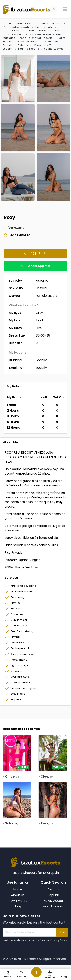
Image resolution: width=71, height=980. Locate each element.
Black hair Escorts (53, 23)
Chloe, (12, 777)
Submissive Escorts (31, 45)
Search (53, 889)
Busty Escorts (44, 27)
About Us (18, 895)
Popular (53, 895)
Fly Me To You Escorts (47, 34)
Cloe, (47, 777)
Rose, (47, 823)
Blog (18, 906)
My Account (50, 975)
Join (62, 932)
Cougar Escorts (14, 31)
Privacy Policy (59, 940)
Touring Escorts (28, 49)
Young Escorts (54, 49)
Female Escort (26, 23)
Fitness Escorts (17, 34)
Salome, (13, 823)
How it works (18, 901)
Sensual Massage (30, 42)
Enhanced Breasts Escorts (47, 31)
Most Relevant (53, 906)
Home (7, 23)
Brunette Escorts (18, 27)
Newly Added (53, 901)
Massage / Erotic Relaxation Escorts (28, 38)
